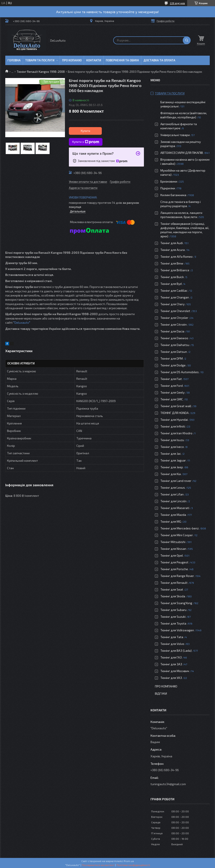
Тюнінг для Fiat (171, 379)
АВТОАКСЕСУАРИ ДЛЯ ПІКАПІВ (182, 153)
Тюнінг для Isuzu (172, 440)
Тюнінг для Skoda (173, 596)
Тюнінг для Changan (175, 297)
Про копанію (72, 60)
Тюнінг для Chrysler (174, 318)
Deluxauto (22, 322)
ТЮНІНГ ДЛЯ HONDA (175, 413)
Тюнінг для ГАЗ (171, 657)
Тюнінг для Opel (172, 555)
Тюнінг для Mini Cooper (177, 535)
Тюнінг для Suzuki (173, 617)
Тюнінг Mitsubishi (173, 542)
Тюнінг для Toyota (173, 623)
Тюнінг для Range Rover (177, 576)
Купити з (86, 142)
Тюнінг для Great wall (176, 406)
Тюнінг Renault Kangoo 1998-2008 (41, 72)
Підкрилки (168, 188)
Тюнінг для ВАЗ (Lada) (176, 651)
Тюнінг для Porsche (174, 569)
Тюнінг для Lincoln (173, 501)
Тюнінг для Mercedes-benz (180, 528)
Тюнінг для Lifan (172, 494)
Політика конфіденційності (133, 865)
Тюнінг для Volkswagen (177, 630)
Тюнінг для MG (171, 521)
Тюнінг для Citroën (174, 324)
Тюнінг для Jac (171, 454)
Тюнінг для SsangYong (176, 603)
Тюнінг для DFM (172, 358)
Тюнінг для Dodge (173, 365)
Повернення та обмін (122, 60)
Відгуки (161, 693)
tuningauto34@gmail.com (168, 784)
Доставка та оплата (159, 60)
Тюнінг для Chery (172, 304)
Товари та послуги (40, 60)
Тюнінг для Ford (172, 386)
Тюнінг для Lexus (173, 487)
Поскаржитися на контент (98, 865)
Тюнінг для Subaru (173, 610)
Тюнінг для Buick (172, 277)
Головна (14, 60)
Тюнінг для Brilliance (175, 270)
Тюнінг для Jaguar (173, 460)
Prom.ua (129, 861)
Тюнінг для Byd (171, 284)
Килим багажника (173, 195)
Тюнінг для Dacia (172, 331)
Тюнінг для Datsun (174, 352)
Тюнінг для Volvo (172, 644)
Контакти (94, 60)
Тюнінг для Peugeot (174, 562)
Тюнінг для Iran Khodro (176, 433)
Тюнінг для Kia (171, 474)
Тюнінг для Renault (174, 583)
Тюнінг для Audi (172, 243)
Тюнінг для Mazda (173, 515)
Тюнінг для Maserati (175, 508)
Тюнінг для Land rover (176, 481)
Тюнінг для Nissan (173, 549)
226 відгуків (177, 3)
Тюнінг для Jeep (172, 467)
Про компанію (166, 686)
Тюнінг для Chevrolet (175, 311)
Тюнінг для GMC (172, 399)
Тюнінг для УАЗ (171, 678)
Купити (85, 131)
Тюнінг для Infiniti (173, 426)
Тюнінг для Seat (172, 589)
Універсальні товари (175, 135)
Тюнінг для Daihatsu (175, 345)
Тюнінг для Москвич (175, 671)
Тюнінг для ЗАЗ (171, 664)
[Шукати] (187, 40)
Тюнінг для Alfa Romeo (176, 256)
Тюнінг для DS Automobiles (180, 372)
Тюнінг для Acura (173, 250)
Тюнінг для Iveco (172, 447)
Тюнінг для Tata (172, 637)
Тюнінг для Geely (172, 392)
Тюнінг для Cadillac (174, 290)
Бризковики (169, 181)
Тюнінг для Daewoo (174, 338)
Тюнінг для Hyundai (174, 420)
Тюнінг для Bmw (172, 263)
